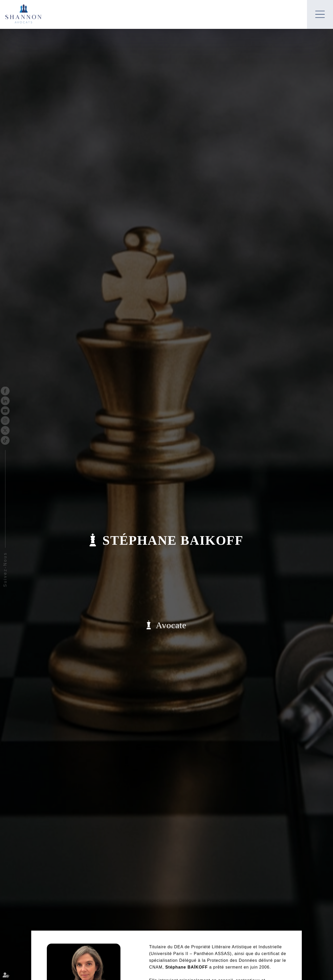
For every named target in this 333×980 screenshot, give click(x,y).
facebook (15, 391)
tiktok (15, 440)
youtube (15, 411)
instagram (15, 420)
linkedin (15, 401)
